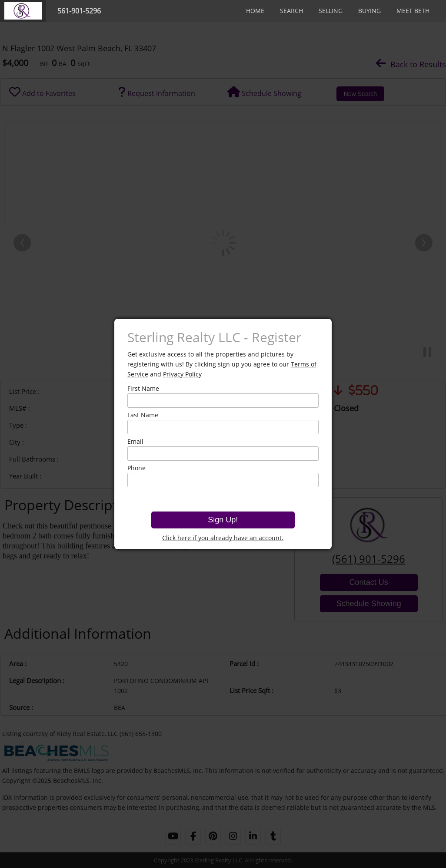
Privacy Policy (182, 374)
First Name (143, 388)
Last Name (143, 415)
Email (135, 441)
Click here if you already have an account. (223, 538)
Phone (136, 468)
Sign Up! (223, 520)
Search (291, 11)
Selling (331, 11)
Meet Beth (413, 11)
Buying (369, 11)
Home (255, 11)
